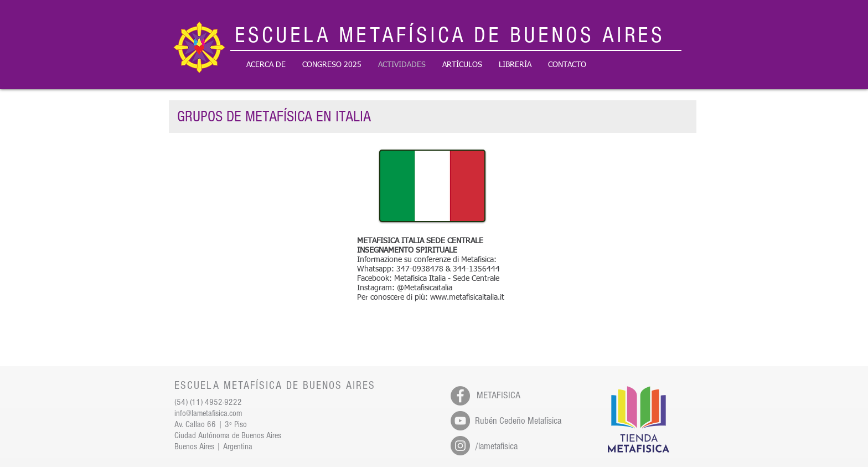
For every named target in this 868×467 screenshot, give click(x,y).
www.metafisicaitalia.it (467, 297)
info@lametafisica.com (208, 413)
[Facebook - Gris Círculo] (460, 396)
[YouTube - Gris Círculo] (460, 421)
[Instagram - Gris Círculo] (460, 446)
